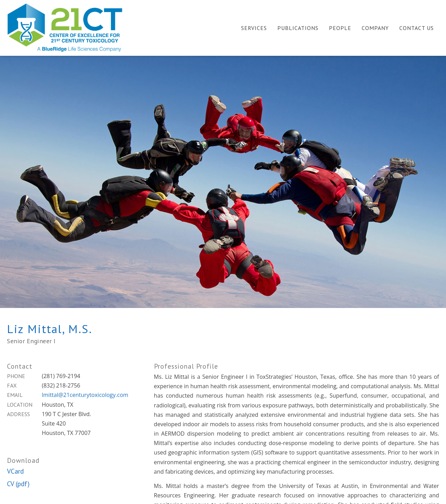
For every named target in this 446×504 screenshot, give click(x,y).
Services (254, 28)
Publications (298, 28)
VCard (15, 471)
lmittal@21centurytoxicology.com (85, 395)
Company (375, 28)
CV (10, 484)
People (340, 28)
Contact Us (417, 28)
